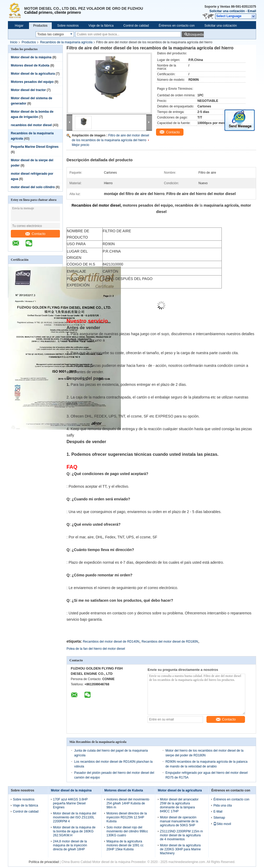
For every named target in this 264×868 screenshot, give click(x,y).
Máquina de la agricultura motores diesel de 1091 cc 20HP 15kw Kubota (125, 845)
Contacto (35, 234)
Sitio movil (222, 824)
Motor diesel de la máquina (31, 57)
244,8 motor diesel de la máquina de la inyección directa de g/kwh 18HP (70, 845)
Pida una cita (222, 805)
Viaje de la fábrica (101, 26)
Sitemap (219, 818)
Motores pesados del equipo (32, 82)
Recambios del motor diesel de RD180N (170, 642)
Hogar (19, 26)
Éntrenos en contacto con (177, 26)
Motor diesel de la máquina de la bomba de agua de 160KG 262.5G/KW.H (74, 831)
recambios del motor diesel (31, 125)
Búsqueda (196, 34)
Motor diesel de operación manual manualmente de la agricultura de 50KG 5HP (179, 821)
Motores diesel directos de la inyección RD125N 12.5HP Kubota (127, 817)
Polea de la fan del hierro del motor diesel (96, 649)
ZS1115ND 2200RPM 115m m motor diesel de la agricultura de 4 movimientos (181, 835)
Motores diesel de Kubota (30, 65)
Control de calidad (136, 26)
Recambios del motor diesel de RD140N (111, 642)
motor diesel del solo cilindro (33, 187)
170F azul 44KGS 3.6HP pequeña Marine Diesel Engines (70, 803)
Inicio (14, 42)
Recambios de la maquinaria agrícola (66, 42)
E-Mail (218, 812)
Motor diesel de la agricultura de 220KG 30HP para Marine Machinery (180, 849)
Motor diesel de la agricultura (33, 74)
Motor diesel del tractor (28, 90)
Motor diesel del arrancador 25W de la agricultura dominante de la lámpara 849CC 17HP (179, 805)
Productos (40, 26)
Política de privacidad (44, 862)
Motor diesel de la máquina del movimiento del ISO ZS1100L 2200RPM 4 (75, 817)
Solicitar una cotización (227, 11)
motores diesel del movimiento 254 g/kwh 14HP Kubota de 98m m (128, 803)
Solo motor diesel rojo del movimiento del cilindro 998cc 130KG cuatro (127, 831)
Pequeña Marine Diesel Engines (35, 147)
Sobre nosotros (68, 26)
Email (252, 11)
